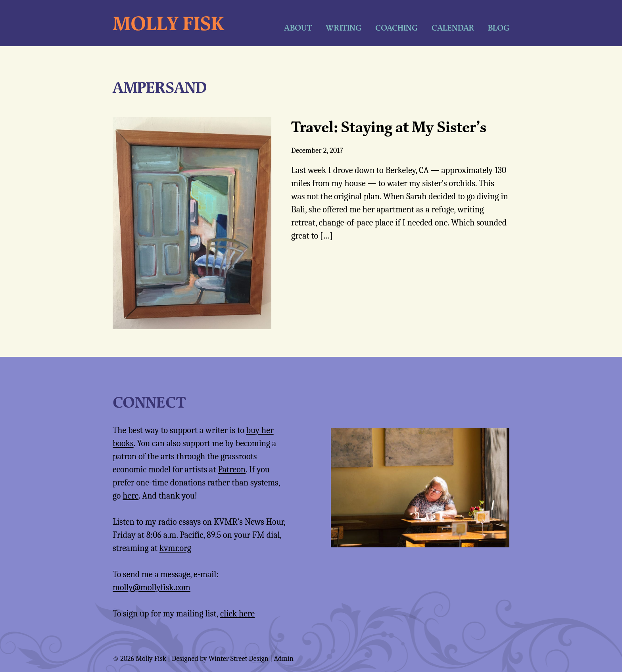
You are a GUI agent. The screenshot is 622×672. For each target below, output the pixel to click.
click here (237, 614)
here (131, 496)
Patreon (232, 470)
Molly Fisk (168, 23)
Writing (344, 28)
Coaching (396, 28)
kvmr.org (175, 548)
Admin (284, 659)
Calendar (453, 28)
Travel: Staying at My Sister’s (389, 127)
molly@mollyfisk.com (152, 587)
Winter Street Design (238, 659)
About (298, 28)
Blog (499, 28)
